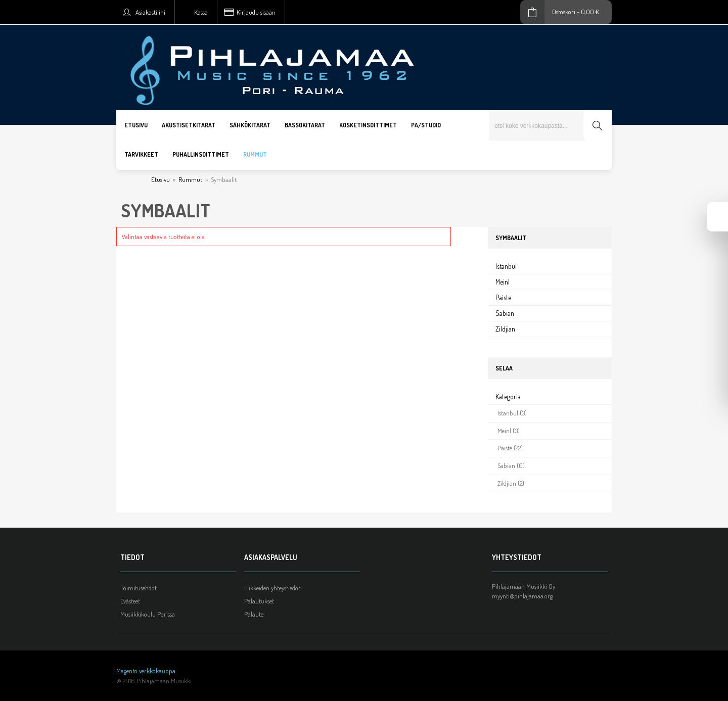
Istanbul (506, 266)
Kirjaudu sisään (256, 12)
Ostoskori (564, 12)
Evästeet (130, 601)
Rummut (190, 179)
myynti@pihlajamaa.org (522, 596)
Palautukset (259, 601)
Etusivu (161, 179)
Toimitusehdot (139, 588)
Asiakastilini (150, 12)
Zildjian (505, 329)
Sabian (505, 313)
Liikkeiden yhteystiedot (272, 588)
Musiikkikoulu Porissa (148, 614)
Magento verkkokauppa (146, 671)
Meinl (503, 282)
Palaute (254, 614)
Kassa (201, 12)
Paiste (503, 297)
